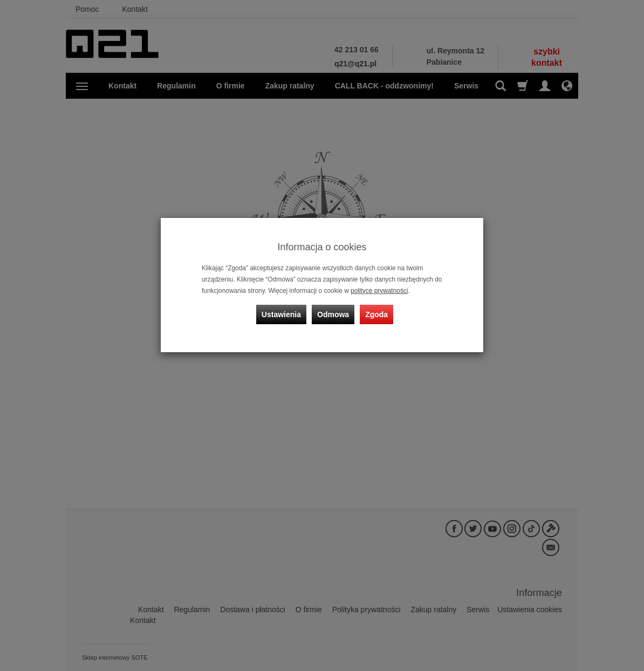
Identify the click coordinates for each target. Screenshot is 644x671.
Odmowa (333, 314)
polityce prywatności (379, 291)
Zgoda (376, 314)
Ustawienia (281, 314)
